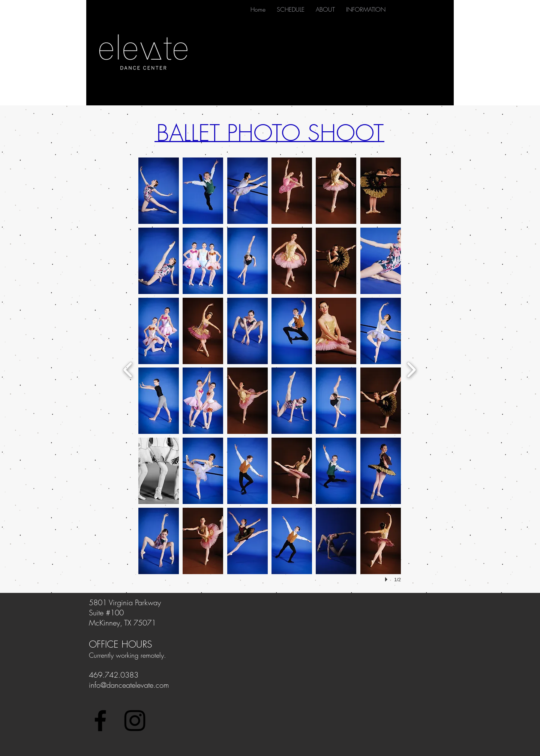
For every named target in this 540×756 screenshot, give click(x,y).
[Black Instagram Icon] (135, 721)
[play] (387, 579)
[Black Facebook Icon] (100, 721)
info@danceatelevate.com (129, 685)
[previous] (128, 369)
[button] (159, 191)
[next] (411, 369)
